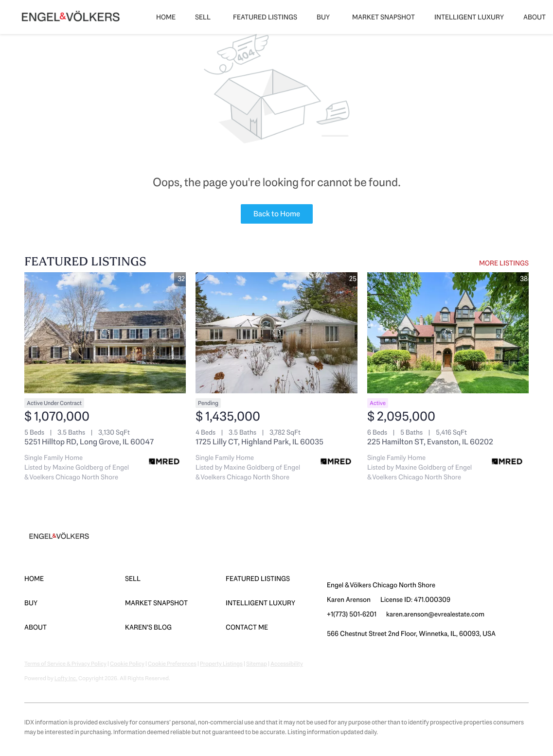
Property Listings (221, 664)
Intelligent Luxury (469, 17)
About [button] (535, 17)
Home (166, 17)
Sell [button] (203, 17)
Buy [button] (323, 17)
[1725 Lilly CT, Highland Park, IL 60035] (276, 333)
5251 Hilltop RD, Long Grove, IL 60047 (89, 442)
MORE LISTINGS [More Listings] (504, 263)
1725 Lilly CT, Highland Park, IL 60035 (259, 442)
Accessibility (287, 664)
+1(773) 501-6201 (352, 614)
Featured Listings (265, 17)
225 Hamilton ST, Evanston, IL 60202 (430, 442)
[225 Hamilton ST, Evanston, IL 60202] (448, 333)
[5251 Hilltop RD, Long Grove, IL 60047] (105, 333)
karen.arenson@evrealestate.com (435, 614)
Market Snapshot (384, 17)
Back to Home (277, 214)
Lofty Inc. (66, 678)
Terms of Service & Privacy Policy (65, 664)
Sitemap (257, 664)
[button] (75, 579)
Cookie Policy (127, 664)
